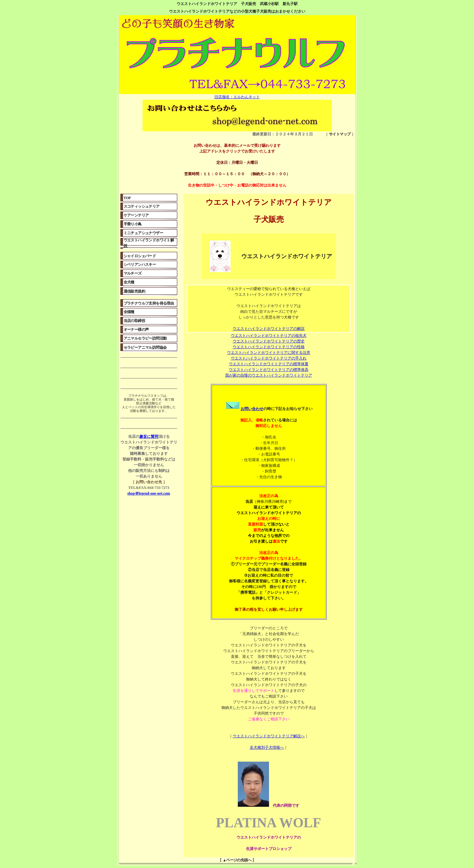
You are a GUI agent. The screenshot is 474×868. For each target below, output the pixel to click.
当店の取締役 (134, 321)
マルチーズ (133, 273)
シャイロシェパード (140, 256)
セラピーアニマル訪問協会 (145, 348)
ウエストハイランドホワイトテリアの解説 (269, 329)
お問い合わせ (244, 409)
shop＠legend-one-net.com (149, 493)
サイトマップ (340, 134)
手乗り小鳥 (133, 224)
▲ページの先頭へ (237, 860)
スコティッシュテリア (142, 206)
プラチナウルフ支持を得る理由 (149, 303)
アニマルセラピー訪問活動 (145, 338)
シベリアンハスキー (140, 265)
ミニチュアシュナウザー (143, 233)
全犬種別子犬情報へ (267, 747)
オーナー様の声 (136, 330)
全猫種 (129, 312)
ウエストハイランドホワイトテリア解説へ (269, 736)
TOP (127, 198)
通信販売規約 (134, 291)
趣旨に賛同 (149, 437)
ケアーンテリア (136, 215)
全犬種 (129, 282)
